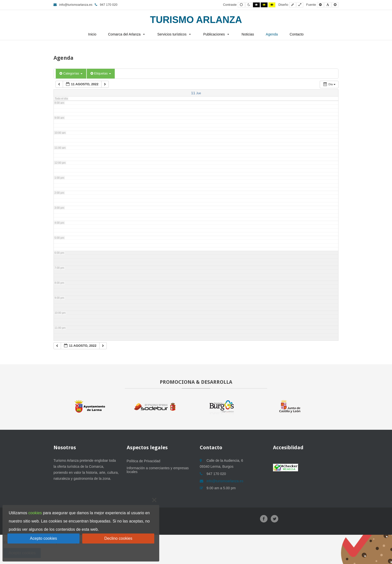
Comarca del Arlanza (124, 34)
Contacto (296, 34)
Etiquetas (101, 73)
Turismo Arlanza (196, 20)
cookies (35, 513)
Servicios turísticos (172, 34)
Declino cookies (118, 538)
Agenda (272, 34)
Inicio (92, 34)
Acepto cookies (44, 538)
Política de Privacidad (144, 461)
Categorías (71, 73)
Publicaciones (214, 34)
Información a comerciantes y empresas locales (158, 470)
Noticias (248, 34)
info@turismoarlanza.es (73, 5)
